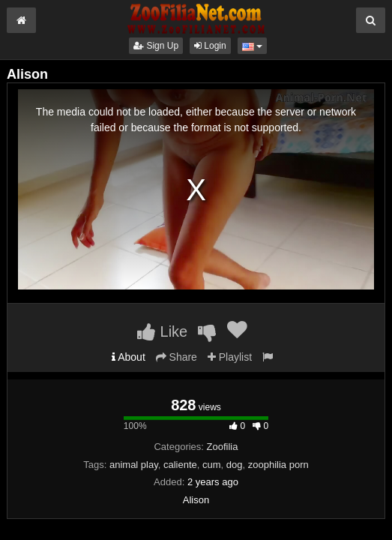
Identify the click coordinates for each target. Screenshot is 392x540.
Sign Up (156, 46)
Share (177, 357)
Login (210, 46)
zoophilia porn (278, 465)
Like (162, 331)
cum (212, 465)
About (129, 357)
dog (235, 465)
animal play (134, 465)
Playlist (230, 357)
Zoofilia (223, 447)
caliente (180, 465)
